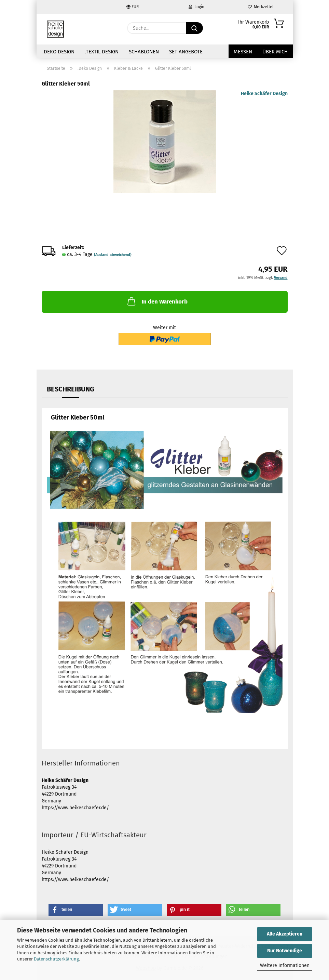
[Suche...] (194, 28)
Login (196, 7)
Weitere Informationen (285, 965)
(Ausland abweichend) (113, 255)
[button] (76, 910)
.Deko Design (58, 52)
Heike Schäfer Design (264, 94)
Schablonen (144, 52)
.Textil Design (102, 52)
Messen (243, 52)
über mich (275, 52)
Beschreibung (71, 389)
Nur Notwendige (285, 951)
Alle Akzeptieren (285, 934)
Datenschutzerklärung (56, 959)
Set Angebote (186, 52)
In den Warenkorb (157, 301)
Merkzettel (261, 7)
